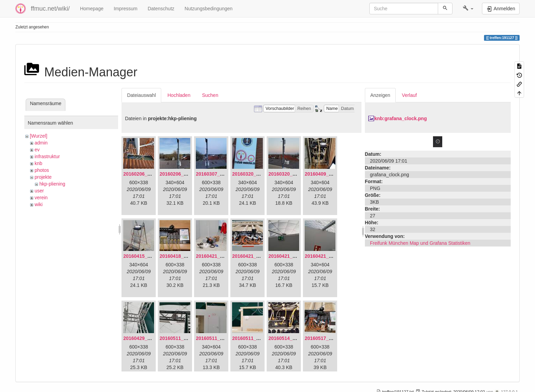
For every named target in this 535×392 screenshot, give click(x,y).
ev (37, 150)
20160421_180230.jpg (329, 256)
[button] (468, 9)
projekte (43, 177)
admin (41, 143)
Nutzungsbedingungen (208, 9)
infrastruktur (47, 156)
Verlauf (409, 95)
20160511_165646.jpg (184, 338)
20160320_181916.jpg (256, 174)
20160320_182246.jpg (293, 174)
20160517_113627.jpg (329, 338)
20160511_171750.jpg (256, 338)
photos (42, 170)
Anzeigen (380, 95)
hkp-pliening (52, 184)
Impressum (125, 9)
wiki (39, 204)
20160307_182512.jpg (220, 174)
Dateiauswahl (141, 95)
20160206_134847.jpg (148, 174)
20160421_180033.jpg (256, 256)
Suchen (210, 95)
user (39, 191)
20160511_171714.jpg (220, 338)
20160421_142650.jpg (220, 256)
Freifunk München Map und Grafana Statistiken (420, 243)
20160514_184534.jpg (293, 338)
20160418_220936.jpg (184, 256)
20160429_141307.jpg (148, 338)
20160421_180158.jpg (293, 256)
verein (41, 198)
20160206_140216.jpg (184, 174)
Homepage (92, 9)
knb (39, 163)
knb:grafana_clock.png (401, 118)
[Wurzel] (39, 136)
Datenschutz (161, 9)
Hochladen (179, 95)
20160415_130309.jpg (148, 256)
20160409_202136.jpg (329, 174)
